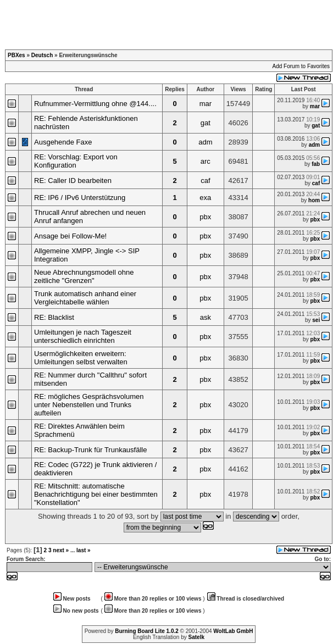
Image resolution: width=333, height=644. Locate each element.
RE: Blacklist (54, 317)
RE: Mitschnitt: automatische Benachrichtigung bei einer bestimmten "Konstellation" (96, 494)
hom (314, 200)
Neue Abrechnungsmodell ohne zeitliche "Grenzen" (84, 276)
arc (206, 161)
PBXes (16, 55)
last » (84, 550)
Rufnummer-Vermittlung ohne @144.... (95, 104)
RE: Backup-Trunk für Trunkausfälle (90, 450)
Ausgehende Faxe (63, 142)
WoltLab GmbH (233, 631)
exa (205, 198)
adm (205, 142)
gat (206, 123)
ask (206, 317)
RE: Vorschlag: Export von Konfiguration (76, 161)
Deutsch (42, 55)
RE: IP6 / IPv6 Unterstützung (80, 198)
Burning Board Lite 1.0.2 (147, 631)
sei (316, 320)
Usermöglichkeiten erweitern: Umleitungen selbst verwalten (81, 358)
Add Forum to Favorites (301, 66)
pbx (205, 217)
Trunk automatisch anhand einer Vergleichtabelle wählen (85, 298)
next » (61, 550)
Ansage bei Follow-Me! (70, 236)
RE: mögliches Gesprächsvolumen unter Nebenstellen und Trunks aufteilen (89, 405)
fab (316, 164)
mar (206, 104)
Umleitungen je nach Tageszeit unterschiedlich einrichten (83, 336)
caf (205, 181)
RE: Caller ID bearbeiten (73, 181)
